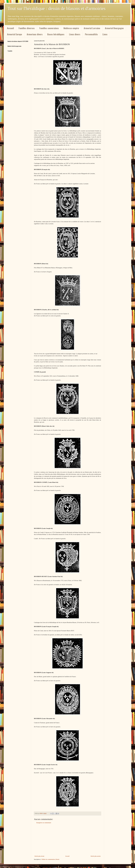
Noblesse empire (71, 28)
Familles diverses (27, 28)
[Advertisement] (67, 839)
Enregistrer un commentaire (44, 823)
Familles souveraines (49, 28)
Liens (105, 34)
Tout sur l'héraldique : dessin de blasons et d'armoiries (57, 8)
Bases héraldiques (56, 34)
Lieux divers (75, 34)
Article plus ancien (96, 856)
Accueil (10, 28)
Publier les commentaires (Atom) (50, 859)
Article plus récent (39, 856)
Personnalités (91, 34)
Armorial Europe (15, 34)
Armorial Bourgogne (114, 28)
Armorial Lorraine (92, 28)
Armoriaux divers (35, 34)
